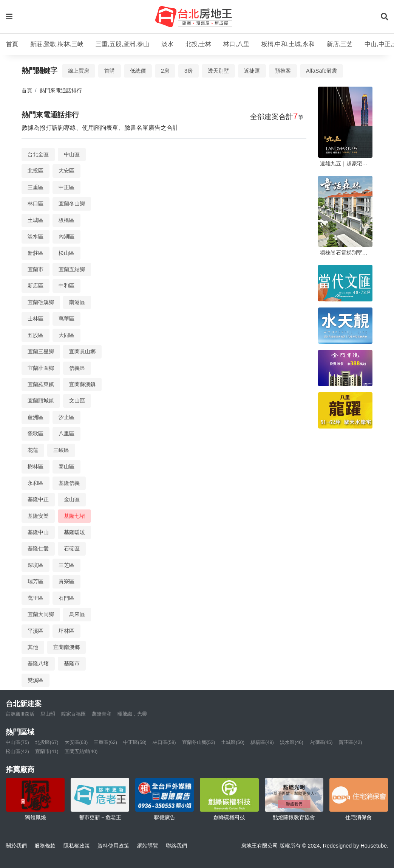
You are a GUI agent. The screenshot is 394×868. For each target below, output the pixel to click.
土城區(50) (233, 742)
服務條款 (45, 846)
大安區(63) (76, 742)
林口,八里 (236, 44)
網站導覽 (148, 846)
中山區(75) (17, 742)
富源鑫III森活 (20, 714)
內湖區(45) (321, 742)
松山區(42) (17, 751)
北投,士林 (198, 44)
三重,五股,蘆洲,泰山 (122, 44)
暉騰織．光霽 (132, 714)
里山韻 (48, 714)
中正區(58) (135, 742)
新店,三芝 (340, 44)
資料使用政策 (113, 846)
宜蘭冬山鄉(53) (199, 742)
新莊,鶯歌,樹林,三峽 (57, 44)
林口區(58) (164, 742)
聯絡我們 (176, 846)
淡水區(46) (292, 742)
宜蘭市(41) (47, 751)
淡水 (167, 44)
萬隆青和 (102, 714)
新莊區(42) (350, 742)
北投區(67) (47, 742)
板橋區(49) (262, 742)
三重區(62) (105, 742)
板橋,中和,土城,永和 (288, 44)
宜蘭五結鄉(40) (81, 751)
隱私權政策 (77, 846)
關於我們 (16, 846)
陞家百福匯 (73, 714)
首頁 (12, 44)
